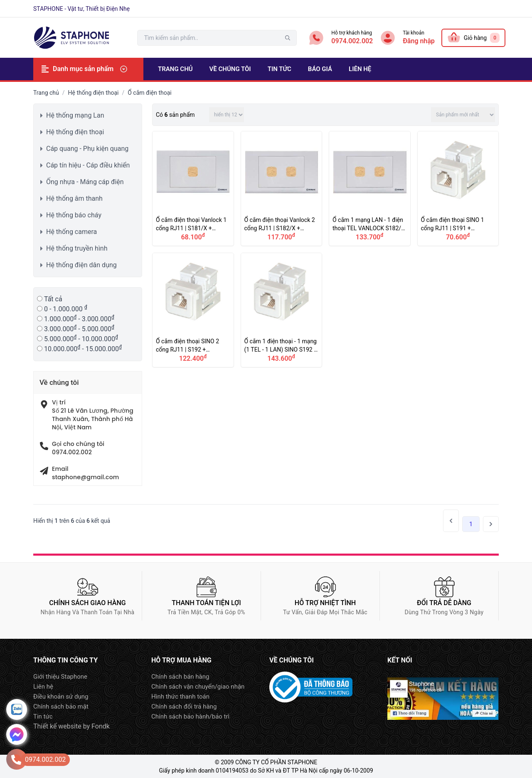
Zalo (17, 709)
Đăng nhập (419, 41)
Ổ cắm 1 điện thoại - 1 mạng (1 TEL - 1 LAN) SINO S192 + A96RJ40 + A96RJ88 (282, 310)
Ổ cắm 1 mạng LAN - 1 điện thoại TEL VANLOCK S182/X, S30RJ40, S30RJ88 (370, 188)
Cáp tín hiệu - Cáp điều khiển (88, 165)
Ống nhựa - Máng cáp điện (85, 182)
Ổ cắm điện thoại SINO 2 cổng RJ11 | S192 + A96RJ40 (193, 310)
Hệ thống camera (71, 232)
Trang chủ (46, 93)
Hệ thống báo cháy (74, 215)
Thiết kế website (57, 726)
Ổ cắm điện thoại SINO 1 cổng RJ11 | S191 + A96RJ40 (458, 188)
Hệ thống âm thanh (74, 198)
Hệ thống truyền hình (77, 248)
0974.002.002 (352, 41)
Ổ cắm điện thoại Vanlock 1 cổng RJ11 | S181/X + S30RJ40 (193, 188)
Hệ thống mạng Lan (75, 115)
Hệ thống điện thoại (94, 93)
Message (17, 734)
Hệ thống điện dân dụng (81, 265)
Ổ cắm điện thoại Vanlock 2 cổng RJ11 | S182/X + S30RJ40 (282, 188)
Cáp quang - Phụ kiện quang (87, 149)
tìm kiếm (288, 38)
